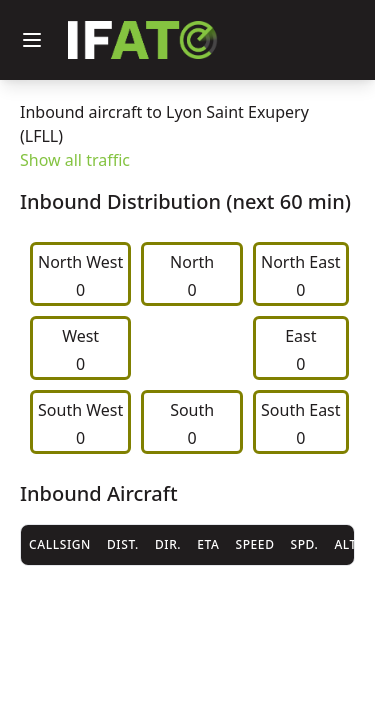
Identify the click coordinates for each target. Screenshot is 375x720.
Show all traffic (75, 160)
